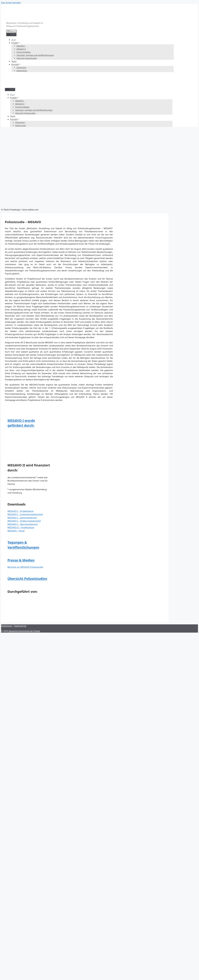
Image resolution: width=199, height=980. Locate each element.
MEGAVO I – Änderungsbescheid (24, 521)
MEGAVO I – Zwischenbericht (22, 518)
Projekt (16, 43)
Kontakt (16, 64)
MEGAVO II (21, 49)
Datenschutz (22, 71)
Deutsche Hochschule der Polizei (24, 631)
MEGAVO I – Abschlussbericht (23, 524)
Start (14, 40)
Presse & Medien (24, 52)
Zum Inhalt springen (11, 3)
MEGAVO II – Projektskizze (21, 527)
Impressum (21, 68)
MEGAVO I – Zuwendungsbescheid (25, 514)
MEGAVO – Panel (16, 531)
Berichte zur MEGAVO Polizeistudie (25, 567)
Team (14, 61)
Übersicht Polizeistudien (27, 58)
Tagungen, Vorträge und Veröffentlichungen (35, 55)
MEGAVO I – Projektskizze (20, 511)
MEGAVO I (21, 46)
